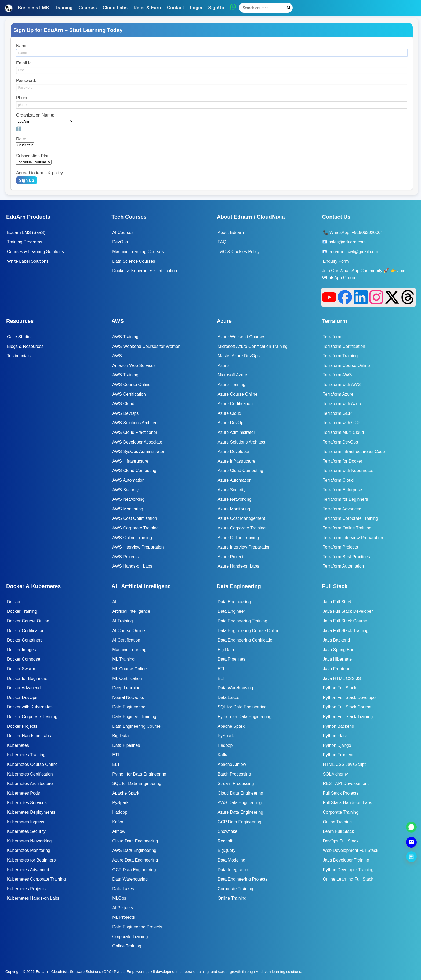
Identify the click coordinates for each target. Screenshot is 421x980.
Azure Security (231, 490)
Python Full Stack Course (347, 707)
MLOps (119, 898)
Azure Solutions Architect (241, 442)
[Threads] (408, 297)
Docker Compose (24, 659)
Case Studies (20, 337)
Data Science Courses (134, 261)
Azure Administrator (236, 432)
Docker (14, 602)
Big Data (120, 736)
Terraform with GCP (342, 423)
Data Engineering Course (136, 726)
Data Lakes (123, 889)
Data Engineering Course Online (248, 631)
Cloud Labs (115, 8)
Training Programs (25, 242)
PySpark (120, 803)
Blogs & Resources (25, 346)
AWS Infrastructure (130, 461)
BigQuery (226, 850)
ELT (116, 764)
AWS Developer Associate (137, 442)
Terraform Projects (341, 547)
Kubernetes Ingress (26, 822)
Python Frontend (339, 755)
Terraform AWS (337, 375)
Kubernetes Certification (30, 774)
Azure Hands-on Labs (238, 566)
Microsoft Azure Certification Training (253, 346)
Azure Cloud (229, 413)
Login (196, 8)
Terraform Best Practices (346, 557)
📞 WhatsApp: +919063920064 (353, 233)
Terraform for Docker (343, 461)
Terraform (332, 337)
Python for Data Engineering (139, 774)
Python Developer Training (348, 870)
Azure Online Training (238, 538)
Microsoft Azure (232, 375)
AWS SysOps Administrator (138, 451)
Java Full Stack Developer (348, 611)
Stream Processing (236, 783)
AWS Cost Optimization (135, 518)
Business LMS (33, 8)
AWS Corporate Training (135, 528)
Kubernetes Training (26, 755)
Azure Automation (234, 480)
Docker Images (21, 650)
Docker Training (22, 611)
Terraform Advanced (342, 509)
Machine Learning (129, 650)
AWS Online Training (132, 538)
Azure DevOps (231, 423)
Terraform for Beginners (346, 499)
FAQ (222, 242)
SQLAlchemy (335, 774)
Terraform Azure (338, 394)
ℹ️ (19, 129)
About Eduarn (231, 233)
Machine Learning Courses (138, 252)
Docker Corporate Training (32, 717)
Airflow (119, 831)
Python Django (337, 745)
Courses (88, 8)
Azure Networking (234, 499)
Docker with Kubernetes (30, 707)
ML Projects (124, 917)
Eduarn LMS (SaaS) (26, 233)
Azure (223, 365)
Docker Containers (25, 640)
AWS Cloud (123, 404)
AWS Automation (128, 480)
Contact (175, 8)
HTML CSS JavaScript (344, 764)
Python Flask (335, 736)
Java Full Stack (337, 602)
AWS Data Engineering (134, 850)
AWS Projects (125, 557)
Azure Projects (231, 557)
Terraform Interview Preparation (353, 538)
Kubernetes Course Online (32, 764)
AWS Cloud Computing (134, 471)
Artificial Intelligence (131, 611)
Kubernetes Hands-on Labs (33, 898)
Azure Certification (235, 404)
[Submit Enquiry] (411, 857)
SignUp (216, 8)
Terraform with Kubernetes (348, 471)
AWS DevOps (125, 413)
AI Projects (123, 908)
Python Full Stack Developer (350, 698)
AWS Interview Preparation (138, 547)
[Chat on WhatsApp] (411, 827)
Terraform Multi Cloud (344, 432)
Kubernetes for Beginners (31, 860)
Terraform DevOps (341, 442)
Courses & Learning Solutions (35, 252)
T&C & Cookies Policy (239, 252)
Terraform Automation (344, 566)
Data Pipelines (126, 745)
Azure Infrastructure (236, 461)
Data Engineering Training (242, 621)
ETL (116, 755)
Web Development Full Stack (351, 850)
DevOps (120, 242)
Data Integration (233, 870)
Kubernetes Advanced (28, 870)
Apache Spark (126, 793)
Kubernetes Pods (23, 793)
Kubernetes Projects (26, 889)
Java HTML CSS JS (342, 678)
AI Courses (123, 233)
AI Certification (126, 640)
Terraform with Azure (343, 404)
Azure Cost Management (241, 518)
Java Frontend (337, 669)
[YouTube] (329, 297)
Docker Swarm (21, 669)
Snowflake (227, 831)
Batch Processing (234, 774)
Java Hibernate (337, 659)
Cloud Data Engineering (135, 841)
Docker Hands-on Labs (29, 736)
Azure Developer (233, 451)
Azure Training (231, 385)
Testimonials (19, 356)
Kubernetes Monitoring (29, 850)
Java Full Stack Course (345, 621)
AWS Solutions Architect (135, 423)
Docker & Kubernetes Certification (145, 271)
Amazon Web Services (134, 365)
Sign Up (27, 180)
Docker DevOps (22, 698)
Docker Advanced (24, 688)
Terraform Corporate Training (351, 518)
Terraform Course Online (346, 365)
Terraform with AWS (342, 385)
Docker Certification (26, 631)
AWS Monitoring (128, 509)
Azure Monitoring (234, 509)
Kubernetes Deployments (31, 812)
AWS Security (125, 490)
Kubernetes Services (27, 803)
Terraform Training (340, 356)
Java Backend (337, 640)
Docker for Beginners (27, 678)
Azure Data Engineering (135, 860)
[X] (392, 297)
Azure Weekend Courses (241, 337)
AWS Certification (129, 394)
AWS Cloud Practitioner (135, 432)
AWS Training (125, 337)
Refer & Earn (147, 8)
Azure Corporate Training (242, 528)
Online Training (127, 946)
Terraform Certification (344, 346)
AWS (117, 356)
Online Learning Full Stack (348, 879)
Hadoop (120, 812)
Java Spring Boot (339, 650)
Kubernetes (18, 745)
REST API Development (346, 783)
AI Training (122, 621)
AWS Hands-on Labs (132, 566)
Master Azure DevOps (239, 356)
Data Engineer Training (134, 717)
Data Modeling (231, 860)
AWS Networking (128, 499)
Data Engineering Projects (137, 927)
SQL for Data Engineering (137, 783)
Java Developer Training (346, 860)
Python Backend (339, 726)
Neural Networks (128, 698)
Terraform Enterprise (343, 490)
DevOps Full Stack (341, 841)
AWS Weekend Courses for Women (146, 346)
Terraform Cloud (338, 480)
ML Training (123, 659)
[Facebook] (345, 297)
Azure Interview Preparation (244, 547)
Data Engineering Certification (246, 640)
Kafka (118, 822)
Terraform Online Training (347, 528)
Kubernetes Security (26, 831)
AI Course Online (129, 631)
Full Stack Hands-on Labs (348, 803)
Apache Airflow (232, 764)
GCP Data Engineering (134, 870)
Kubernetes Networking (29, 841)
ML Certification (127, 678)
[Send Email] (411, 842)
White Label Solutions (28, 261)
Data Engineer (231, 611)
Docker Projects (22, 726)
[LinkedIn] (361, 297)
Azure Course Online (237, 394)
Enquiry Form (336, 261)
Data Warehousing (130, 879)
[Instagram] (376, 297)
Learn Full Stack (339, 831)
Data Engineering (129, 707)
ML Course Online (129, 669)
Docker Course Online (28, 621)
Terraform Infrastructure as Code (354, 451)
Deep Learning (126, 688)
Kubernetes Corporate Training (36, 879)
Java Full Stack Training (346, 631)
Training (64, 8)
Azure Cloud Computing (240, 471)
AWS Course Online (131, 385)
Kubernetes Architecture (30, 783)
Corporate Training (130, 937)
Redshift (225, 841)
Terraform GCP (337, 413)
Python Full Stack (340, 688)
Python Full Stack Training (348, 717)
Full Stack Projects (341, 793)
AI (114, 602)
